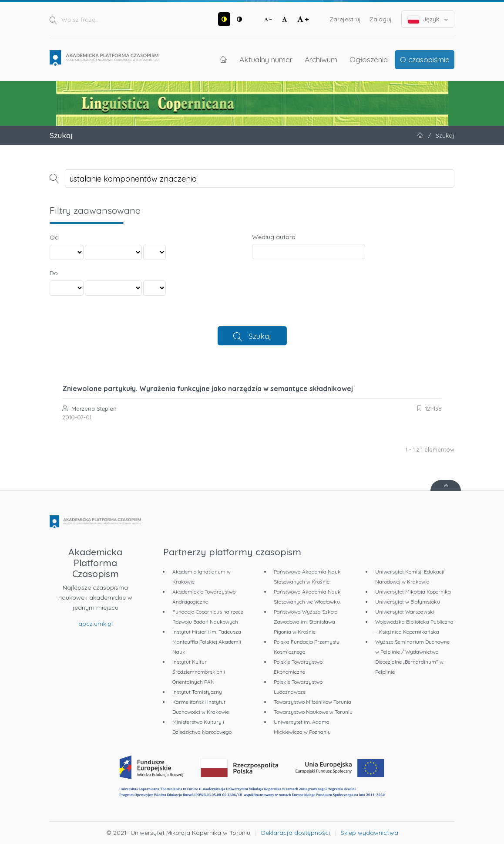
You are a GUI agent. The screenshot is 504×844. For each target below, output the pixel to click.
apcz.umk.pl (96, 624)
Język (428, 19)
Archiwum (321, 59)
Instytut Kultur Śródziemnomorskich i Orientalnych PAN (199, 672)
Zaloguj (381, 19)
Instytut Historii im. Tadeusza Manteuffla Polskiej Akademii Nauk (207, 642)
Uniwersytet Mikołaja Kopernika (413, 592)
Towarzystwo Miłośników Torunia (312, 702)
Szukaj (260, 336)
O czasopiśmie (425, 59)
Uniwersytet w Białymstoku (408, 602)
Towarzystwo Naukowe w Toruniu (313, 712)
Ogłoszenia (369, 59)
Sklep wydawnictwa (370, 833)
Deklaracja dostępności (296, 833)
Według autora (274, 237)
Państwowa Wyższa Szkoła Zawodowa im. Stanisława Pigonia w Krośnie (306, 622)
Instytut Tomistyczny (197, 692)
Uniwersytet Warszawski (405, 612)
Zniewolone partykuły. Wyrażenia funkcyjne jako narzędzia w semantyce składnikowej (208, 388)
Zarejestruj (345, 19)
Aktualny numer (266, 59)
